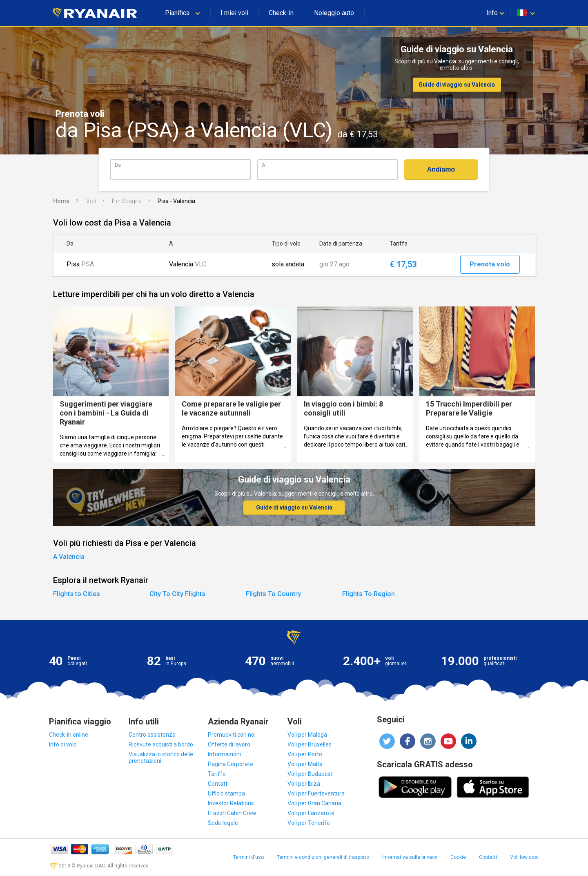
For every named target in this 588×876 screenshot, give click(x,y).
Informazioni (224, 754)
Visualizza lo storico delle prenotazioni (161, 758)
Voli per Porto (305, 754)
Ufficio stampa (226, 793)
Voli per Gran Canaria (314, 803)
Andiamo (441, 169)
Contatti (218, 784)
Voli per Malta (305, 764)
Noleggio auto (334, 13)
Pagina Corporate (231, 764)
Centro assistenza (152, 735)
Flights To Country (273, 594)
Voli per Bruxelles (310, 744)
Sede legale (223, 823)
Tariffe (217, 774)
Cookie (458, 857)
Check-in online (69, 735)
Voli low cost (525, 857)
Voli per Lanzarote (311, 813)
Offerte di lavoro (229, 744)
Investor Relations (231, 803)
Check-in (281, 13)
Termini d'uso (248, 857)
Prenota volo (490, 264)
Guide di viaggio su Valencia (457, 85)
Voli (91, 201)
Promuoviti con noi (232, 735)
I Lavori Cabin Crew (232, 813)
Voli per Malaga (307, 735)
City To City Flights (177, 594)
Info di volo (63, 744)
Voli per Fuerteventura (316, 793)
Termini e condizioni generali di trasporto (323, 857)
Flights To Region (369, 594)
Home (61, 201)
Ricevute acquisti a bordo (161, 744)
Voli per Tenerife (309, 823)
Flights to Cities (77, 594)
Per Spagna (127, 201)
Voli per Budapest (310, 774)
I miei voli (234, 13)
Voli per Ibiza (304, 784)
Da (118, 165)
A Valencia (69, 557)
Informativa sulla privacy (410, 857)
